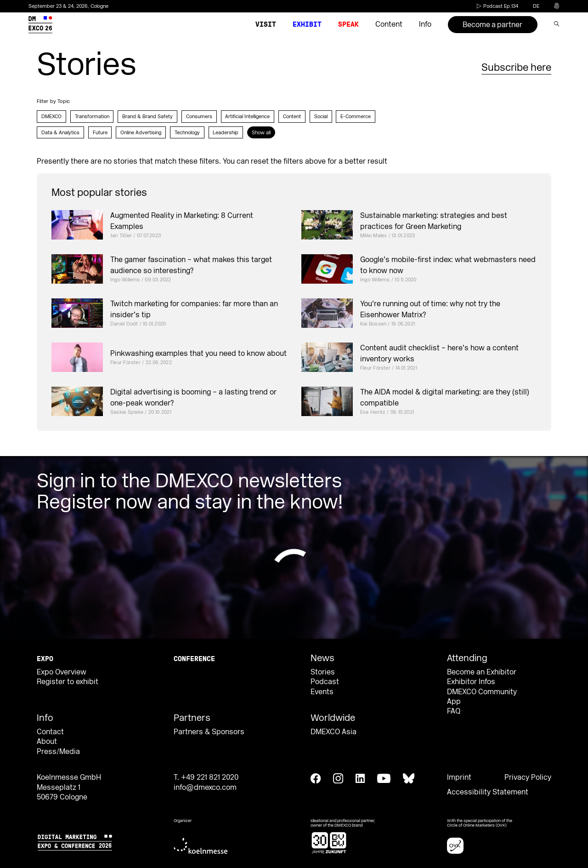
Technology (187, 133)
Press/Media (58, 752)
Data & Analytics (60, 133)
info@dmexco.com (205, 788)
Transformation (92, 117)
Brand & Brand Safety (147, 117)
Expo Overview (62, 672)
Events (322, 692)
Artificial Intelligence (247, 117)
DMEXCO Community (482, 692)
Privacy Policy (528, 777)
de (536, 6)
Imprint (459, 777)
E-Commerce (356, 117)
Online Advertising (141, 133)
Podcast (325, 682)
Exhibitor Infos (471, 682)
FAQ (454, 711)
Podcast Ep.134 (497, 6)
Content (292, 117)
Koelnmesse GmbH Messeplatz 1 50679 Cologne (69, 787)
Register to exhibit (68, 682)
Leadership (226, 133)
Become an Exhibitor (482, 672)
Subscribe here (516, 68)
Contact (50, 732)
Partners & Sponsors (209, 732)
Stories (323, 672)
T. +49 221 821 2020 (206, 777)
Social (321, 117)
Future (100, 133)
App (454, 702)
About (47, 742)
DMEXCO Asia (334, 732)
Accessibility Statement (488, 792)
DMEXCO (51, 117)
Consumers (199, 117)
